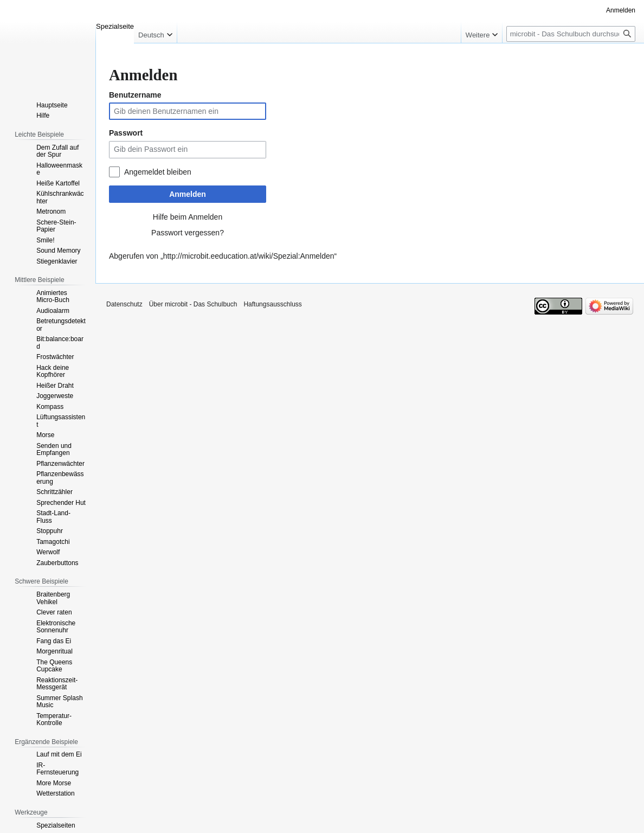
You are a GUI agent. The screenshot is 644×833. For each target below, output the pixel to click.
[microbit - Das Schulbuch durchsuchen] (571, 34)
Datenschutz (124, 304)
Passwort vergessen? (188, 233)
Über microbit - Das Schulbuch (193, 304)
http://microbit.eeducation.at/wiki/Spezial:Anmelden (249, 256)
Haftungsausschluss (272, 304)
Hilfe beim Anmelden (188, 217)
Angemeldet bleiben (158, 172)
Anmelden (188, 194)
